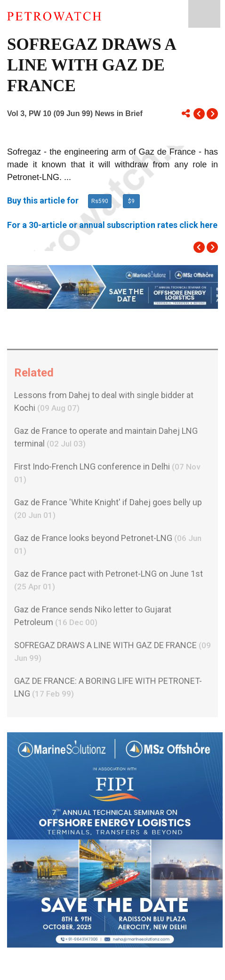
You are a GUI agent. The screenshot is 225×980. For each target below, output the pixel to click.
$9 (131, 201)
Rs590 (100, 201)
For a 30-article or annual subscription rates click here (112, 225)
